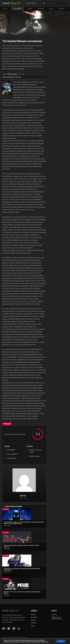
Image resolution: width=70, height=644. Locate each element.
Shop (51, 9)
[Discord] (4, 629)
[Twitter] (9, 629)
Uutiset (29, 9)
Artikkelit (41, 9)
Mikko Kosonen (12, 74)
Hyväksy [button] (61, 641)
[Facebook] (14, 629)
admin (23, 496)
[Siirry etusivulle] (11, 3)
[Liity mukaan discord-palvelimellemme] (27, 3)
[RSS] (19, 629)
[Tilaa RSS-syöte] (36, 3)
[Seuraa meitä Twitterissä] (30, 3)
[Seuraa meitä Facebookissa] (33, 3)
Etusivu (5, 9)
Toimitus (61, 9)
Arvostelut (17, 9)
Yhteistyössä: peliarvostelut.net (57, 618)
